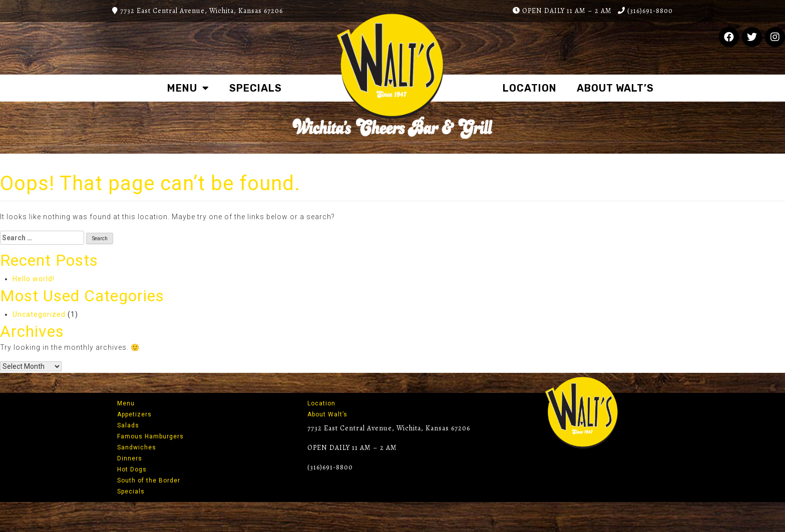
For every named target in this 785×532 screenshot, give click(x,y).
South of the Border (149, 480)
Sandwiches (137, 447)
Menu (188, 88)
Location (530, 88)
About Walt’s (615, 88)
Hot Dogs (132, 469)
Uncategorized (39, 314)
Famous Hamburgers (150, 436)
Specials (256, 88)
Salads (128, 425)
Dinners (130, 458)
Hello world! (34, 279)
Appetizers (134, 414)
